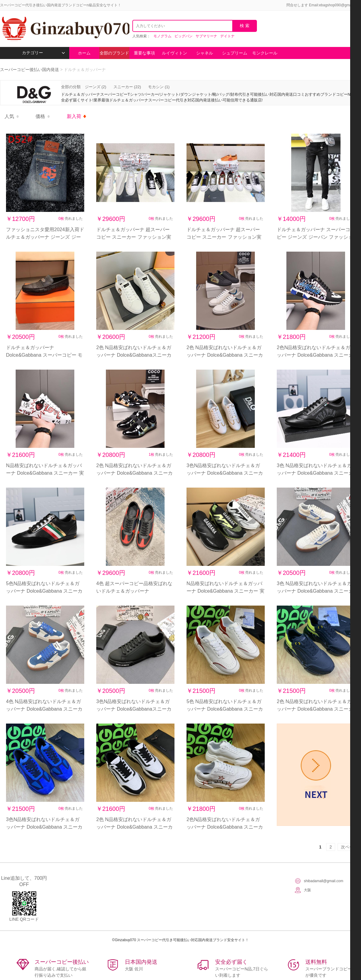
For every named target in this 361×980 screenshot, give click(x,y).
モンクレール (265, 53)
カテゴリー (43, 53)
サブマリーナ (206, 36)
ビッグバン (184, 36)
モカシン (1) (159, 87)
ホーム (84, 53)
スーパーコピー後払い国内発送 (30, 70)
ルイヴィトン (174, 53)
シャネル (205, 53)
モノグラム (162, 36)
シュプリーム (235, 53)
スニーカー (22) (127, 87)
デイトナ (227, 36)
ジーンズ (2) (96, 87)
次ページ (349, 847)
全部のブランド (114, 53)
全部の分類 (71, 87)
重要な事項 (144, 53)
